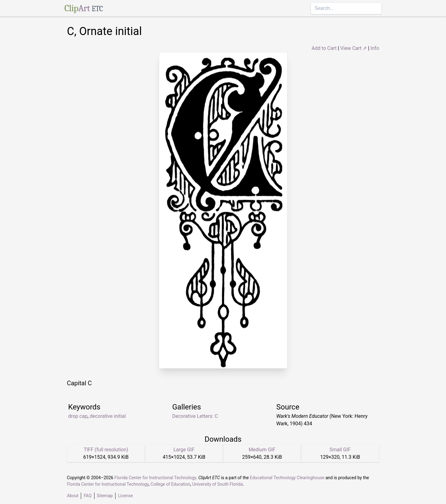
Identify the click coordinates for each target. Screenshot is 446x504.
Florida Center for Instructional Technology (155, 478)
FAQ (87, 496)
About (73, 496)
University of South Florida (218, 484)
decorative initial (108, 416)
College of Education (171, 484)
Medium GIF (262, 450)
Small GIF (340, 450)
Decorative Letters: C (195, 416)
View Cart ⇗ (354, 48)
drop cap (78, 416)
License (125, 496)
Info (375, 48)
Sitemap (105, 496)
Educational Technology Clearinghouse (287, 478)
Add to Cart (324, 48)
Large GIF (184, 450)
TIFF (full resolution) (106, 450)
